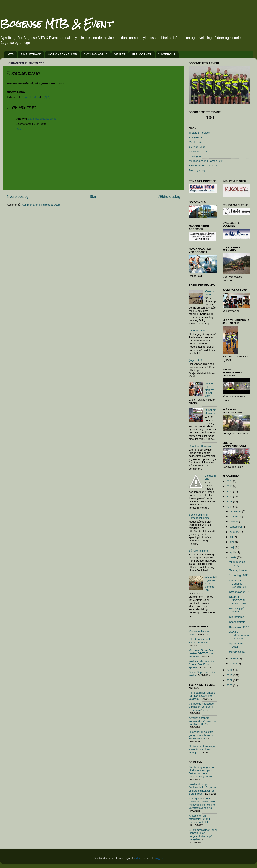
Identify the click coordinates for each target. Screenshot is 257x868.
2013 (230, 502)
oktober (235, 521)
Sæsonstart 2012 (239, 592)
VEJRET (120, 54)
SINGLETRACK (31, 54)
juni (232, 542)
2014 (230, 497)
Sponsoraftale (237, 622)
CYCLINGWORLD (96, 54)
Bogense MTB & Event (56, 24)
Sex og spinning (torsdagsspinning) (200, 516)
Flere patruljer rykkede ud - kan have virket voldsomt (202, 696)
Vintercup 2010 (210, 293)
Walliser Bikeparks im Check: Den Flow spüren (201, 664)
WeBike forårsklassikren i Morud (239, 635)
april (233, 552)
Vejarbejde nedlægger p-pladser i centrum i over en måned (202, 707)
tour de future (237, 652)
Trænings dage (198, 170)
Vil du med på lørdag (237, 563)
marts (233, 557)
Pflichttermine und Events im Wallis (199, 641)
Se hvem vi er (197, 147)
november (236, 516)
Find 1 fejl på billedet (236, 610)
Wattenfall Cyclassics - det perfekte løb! (211, 584)
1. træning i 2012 (239, 575)
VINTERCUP (167, 54)
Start (93, 197)
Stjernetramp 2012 (236, 645)
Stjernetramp (236, 617)
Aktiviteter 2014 (198, 151)
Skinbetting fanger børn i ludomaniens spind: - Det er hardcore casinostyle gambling (202, 772)
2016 (230, 486)
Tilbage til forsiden (199, 133)
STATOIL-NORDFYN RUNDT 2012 (238, 600)
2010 (230, 675)
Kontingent (195, 156)
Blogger (158, 858)
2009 (230, 680)
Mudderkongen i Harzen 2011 (206, 161)
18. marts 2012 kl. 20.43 (42, 119)
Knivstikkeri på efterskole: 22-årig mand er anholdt (199, 819)
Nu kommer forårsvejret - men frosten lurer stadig (203, 749)
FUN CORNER (142, 54)
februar (234, 658)
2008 (230, 685)
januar (234, 663)
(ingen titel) (195, 360)
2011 (230, 670)
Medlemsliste (197, 142)
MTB (11, 54)
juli (232, 537)
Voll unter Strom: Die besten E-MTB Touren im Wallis (202, 653)
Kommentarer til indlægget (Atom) (42, 205)
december (236, 511)
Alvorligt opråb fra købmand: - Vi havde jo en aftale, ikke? (202, 721)
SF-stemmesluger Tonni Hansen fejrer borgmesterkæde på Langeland (203, 835)
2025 (230, 481)
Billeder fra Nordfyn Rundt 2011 (209, 390)
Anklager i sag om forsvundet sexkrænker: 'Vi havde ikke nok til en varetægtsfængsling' (203, 803)
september (236, 527)
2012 (230, 507)
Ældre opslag (169, 197)
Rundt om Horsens (211, 411)
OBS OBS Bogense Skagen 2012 (238, 584)
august (234, 532)
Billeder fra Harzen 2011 (203, 166)
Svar (19, 129)
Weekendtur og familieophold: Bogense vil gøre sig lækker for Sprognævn (202, 789)
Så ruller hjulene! (199, 551)
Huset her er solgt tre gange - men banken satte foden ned (201, 735)
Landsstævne (197, 331)
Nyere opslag (18, 197)
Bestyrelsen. (196, 137)
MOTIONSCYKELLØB (62, 54)
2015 (230, 491)
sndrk (137, 858)
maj (232, 547)
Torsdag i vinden (239, 570)
